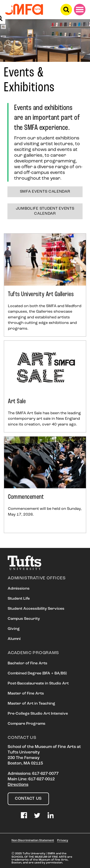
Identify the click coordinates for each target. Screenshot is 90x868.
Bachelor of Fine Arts (27, 663)
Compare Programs (27, 724)
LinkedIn (51, 815)
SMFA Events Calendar (45, 192)
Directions (18, 785)
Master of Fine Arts (26, 694)
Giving (14, 629)
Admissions (19, 589)
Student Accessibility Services (36, 609)
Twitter (37, 815)
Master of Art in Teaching (31, 704)
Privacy (63, 840)
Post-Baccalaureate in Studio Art (38, 684)
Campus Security (24, 619)
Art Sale (17, 402)
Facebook (24, 815)
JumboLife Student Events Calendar (45, 211)
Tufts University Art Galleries (41, 294)
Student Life (19, 599)
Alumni (14, 639)
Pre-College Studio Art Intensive (38, 714)
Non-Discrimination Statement (33, 840)
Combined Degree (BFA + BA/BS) (37, 673)
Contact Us (28, 799)
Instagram (11, 815)
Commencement (26, 497)
